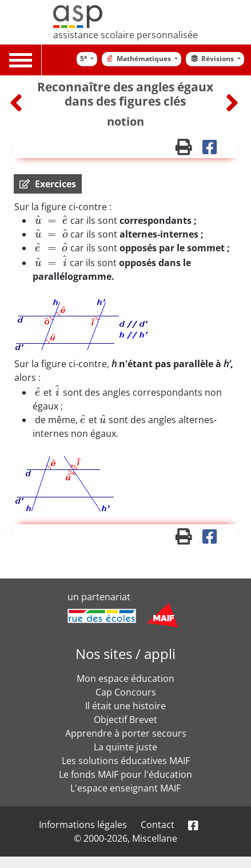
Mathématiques (139, 59)
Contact (158, 825)
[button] (48, 184)
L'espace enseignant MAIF (125, 788)
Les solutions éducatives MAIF (126, 761)
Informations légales (83, 825)
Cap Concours (126, 692)
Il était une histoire (125, 706)
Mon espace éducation (125, 678)
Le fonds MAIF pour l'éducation (125, 774)
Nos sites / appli (125, 654)
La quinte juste (125, 747)
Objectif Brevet (125, 720)
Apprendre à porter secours (126, 733)
